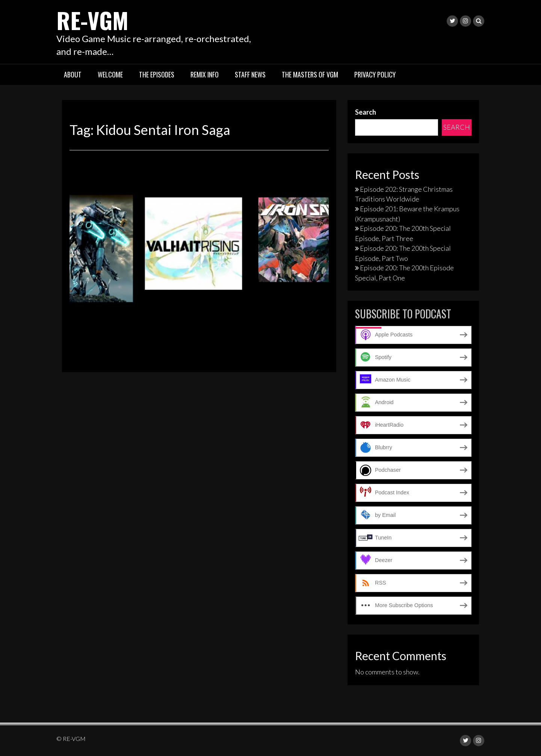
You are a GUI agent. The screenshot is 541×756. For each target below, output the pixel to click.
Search (366, 112)
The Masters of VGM (310, 74)
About (73, 74)
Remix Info (205, 74)
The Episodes (157, 74)
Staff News (250, 74)
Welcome (110, 74)
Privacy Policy (375, 74)
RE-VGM (92, 20)
